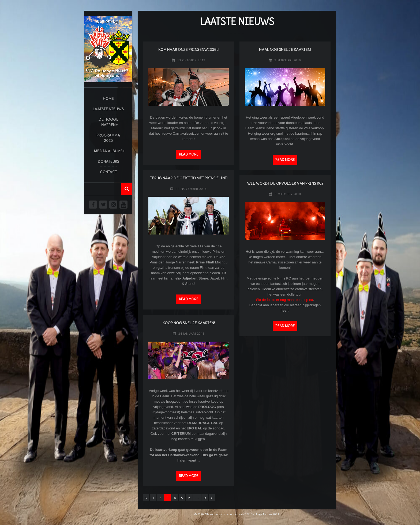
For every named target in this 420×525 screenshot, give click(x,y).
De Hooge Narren (108, 122)
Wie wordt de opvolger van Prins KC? (285, 183)
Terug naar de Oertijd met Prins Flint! (189, 178)
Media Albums (108, 151)
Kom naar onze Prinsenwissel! (189, 50)
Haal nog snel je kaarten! (285, 50)
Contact (108, 172)
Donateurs (108, 161)
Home (108, 99)
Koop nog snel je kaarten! (189, 323)
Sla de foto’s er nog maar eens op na (285, 300)
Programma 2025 (108, 138)
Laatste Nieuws (108, 109)
